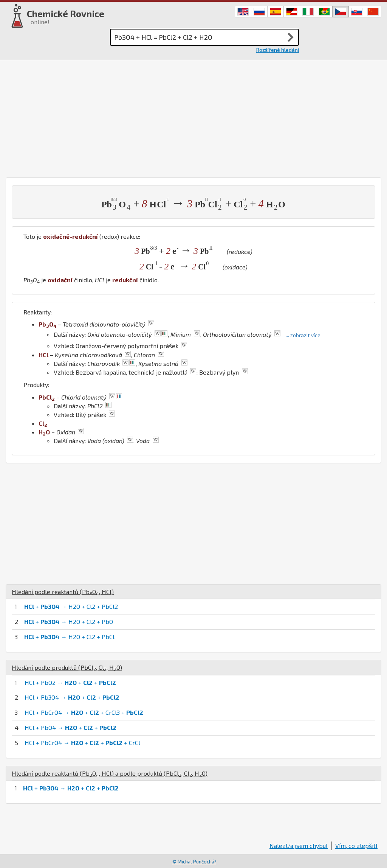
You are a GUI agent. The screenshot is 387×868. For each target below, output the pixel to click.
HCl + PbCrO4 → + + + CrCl (82, 743)
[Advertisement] (193, 117)
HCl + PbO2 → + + (70, 682)
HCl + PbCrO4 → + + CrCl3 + (84, 712)
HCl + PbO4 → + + (70, 727)
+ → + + (71, 788)
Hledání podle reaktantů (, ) (63, 592)
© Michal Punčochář (194, 862)
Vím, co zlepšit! (356, 845)
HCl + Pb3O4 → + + (72, 697)
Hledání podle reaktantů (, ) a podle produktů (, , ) (110, 773)
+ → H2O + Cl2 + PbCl (69, 637)
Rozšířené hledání (278, 50)
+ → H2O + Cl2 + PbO (69, 621)
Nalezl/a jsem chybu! (299, 845)
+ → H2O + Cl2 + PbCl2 (71, 606)
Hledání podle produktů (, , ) (67, 667)
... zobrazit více (303, 335)
